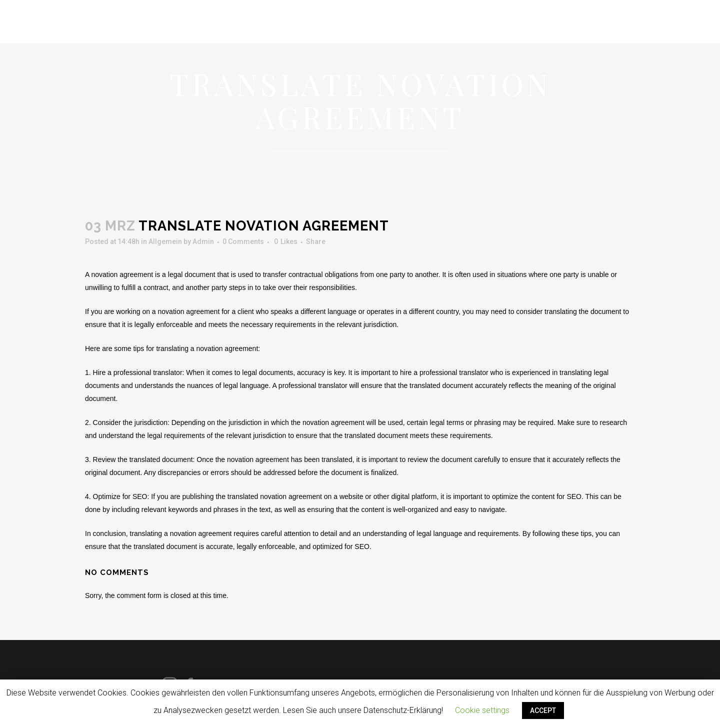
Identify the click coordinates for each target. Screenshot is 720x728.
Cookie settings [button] (482, 710)
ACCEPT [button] (543, 710)
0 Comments (243, 241)
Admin (203, 241)
